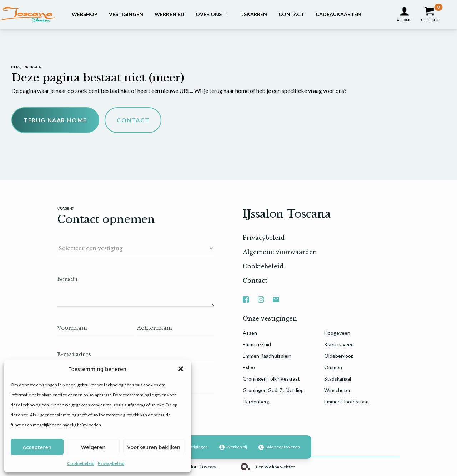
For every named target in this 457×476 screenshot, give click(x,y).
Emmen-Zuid (257, 344)
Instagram (261, 296)
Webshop (85, 14)
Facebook (246, 296)
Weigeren (93, 447)
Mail (276, 296)
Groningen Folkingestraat (271, 379)
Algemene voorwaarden (280, 252)
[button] (181, 369)
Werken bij (169, 14)
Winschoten (338, 390)
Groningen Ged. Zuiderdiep (273, 390)
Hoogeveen (337, 333)
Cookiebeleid (81, 463)
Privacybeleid (111, 463)
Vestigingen (126, 14)
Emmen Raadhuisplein (267, 356)
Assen (250, 333)
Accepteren (37, 447)
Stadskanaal (338, 379)
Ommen (333, 367)
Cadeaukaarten (338, 14)
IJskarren (254, 14)
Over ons (209, 14)
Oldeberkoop (339, 356)
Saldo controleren (279, 447)
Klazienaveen (339, 344)
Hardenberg (256, 401)
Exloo (249, 367)
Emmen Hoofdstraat (347, 401)
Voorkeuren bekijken (154, 447)
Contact (291, 14)
